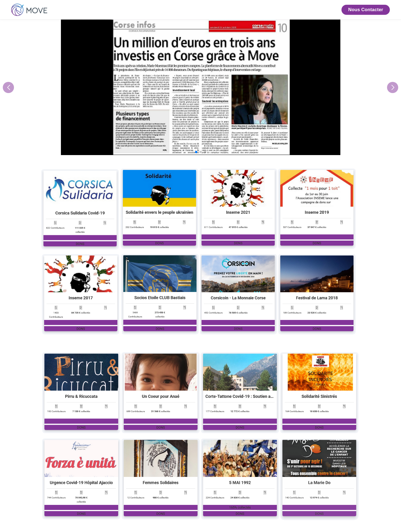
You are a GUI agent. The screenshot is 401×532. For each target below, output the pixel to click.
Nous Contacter (366, 10)
